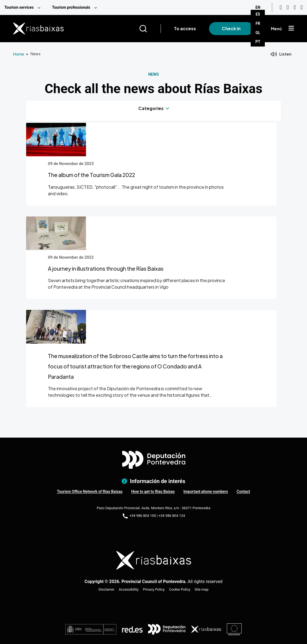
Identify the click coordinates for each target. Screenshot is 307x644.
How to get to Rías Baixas (153, 492)
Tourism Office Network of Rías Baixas (90, 492)
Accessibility (129, 589)
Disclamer (106, 589)
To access (185, 28)
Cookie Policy (180, 589)
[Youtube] (281, 7)
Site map (202, 589)
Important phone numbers (206, 492)
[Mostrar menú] (291, 29)
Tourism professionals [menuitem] (71, 7)
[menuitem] (24, 7)
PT (258, 42)
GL (258, 33)
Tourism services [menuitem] (19, 7)
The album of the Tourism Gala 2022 (91, 175)
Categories (151, 108)
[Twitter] (302, 7)
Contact (243, 492)
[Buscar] (150, 29)
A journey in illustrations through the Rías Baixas (106, 268)
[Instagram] (288, 7)
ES (258, 14)
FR (258, 23)
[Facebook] (295, 7)
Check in (231, 28)
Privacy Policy (154, 589)
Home (19, 54)
